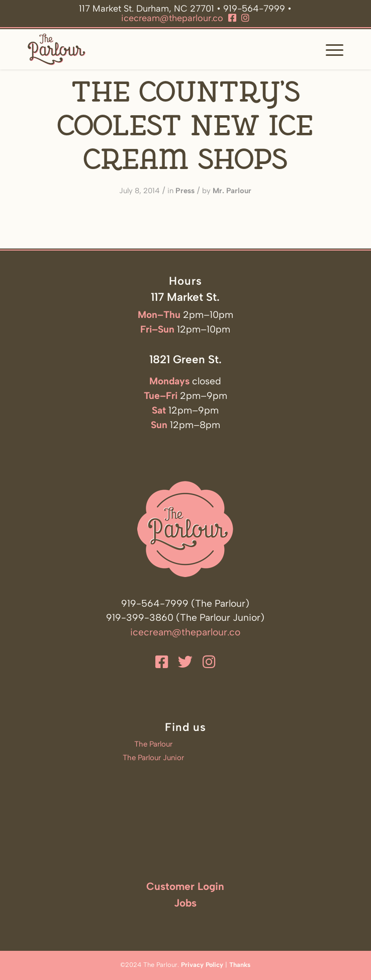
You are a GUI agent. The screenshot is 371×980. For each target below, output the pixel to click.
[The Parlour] (154, 49)
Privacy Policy (202, 965)
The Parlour (153, 744)
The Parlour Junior (153, 758)
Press (185, 191)
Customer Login (185, 886)
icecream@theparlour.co (172, 18)
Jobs (185, 903)
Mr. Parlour (232, 191)
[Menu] (330, 49)
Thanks (240, 965)
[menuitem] (330, 49)
